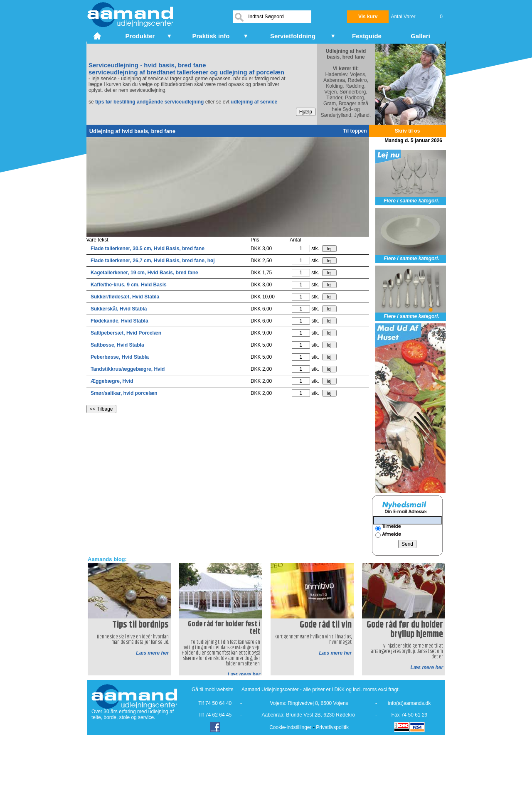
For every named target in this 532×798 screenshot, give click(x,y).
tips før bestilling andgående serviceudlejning (149, 102)
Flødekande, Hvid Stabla (119, 321)
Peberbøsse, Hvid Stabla (120, 357)
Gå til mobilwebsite (213, 690)
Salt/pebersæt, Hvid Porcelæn (126, 333)
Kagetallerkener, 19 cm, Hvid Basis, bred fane (144, 273)
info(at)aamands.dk (410, 703)
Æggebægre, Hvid (112, 381)
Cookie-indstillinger (290, 727)
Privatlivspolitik (332, 727)
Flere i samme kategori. (411, 201)
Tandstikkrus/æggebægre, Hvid (128, 369)
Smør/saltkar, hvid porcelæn (124, 393)
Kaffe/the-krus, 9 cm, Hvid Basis (129, 285)
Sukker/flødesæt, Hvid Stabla (125, 297)
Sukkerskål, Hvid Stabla (119, 309)
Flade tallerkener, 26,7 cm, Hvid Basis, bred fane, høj (153, 261)
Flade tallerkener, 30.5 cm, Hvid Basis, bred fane (148, 249)
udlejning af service (254, 102)
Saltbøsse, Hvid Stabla (117, 345)
